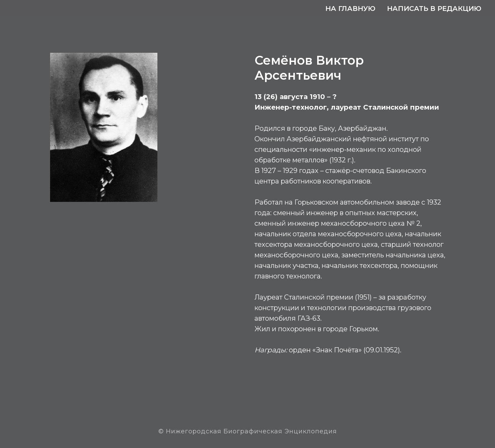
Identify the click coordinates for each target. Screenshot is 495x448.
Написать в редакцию (434, 9)
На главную (350, 9)
